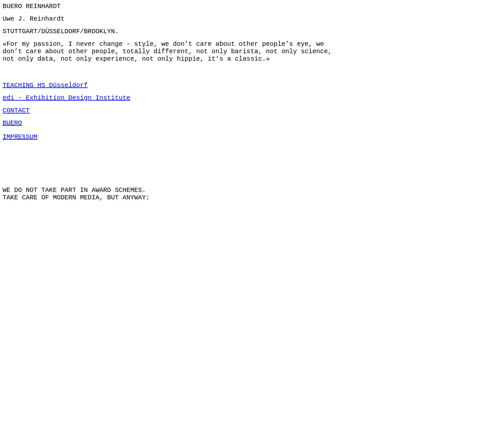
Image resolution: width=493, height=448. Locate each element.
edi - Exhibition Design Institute (66, 108)
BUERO (12, 135)
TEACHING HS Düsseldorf (45, 94)
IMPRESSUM (20, 149)
